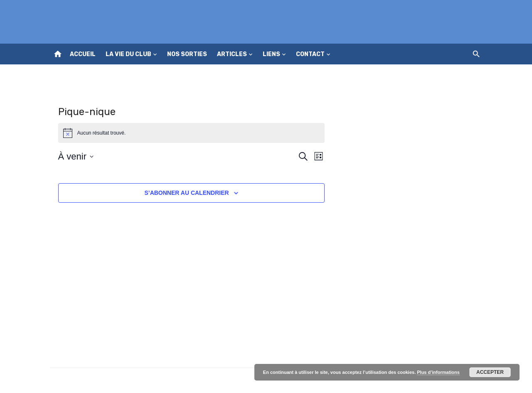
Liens (271, 54)
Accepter (490, 372)
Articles (232, 54)
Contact (310, 54)
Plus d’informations (438, 372)
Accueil (83, 54)
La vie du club (128, 54)
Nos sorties (187, 54)
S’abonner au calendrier (186, 193)
